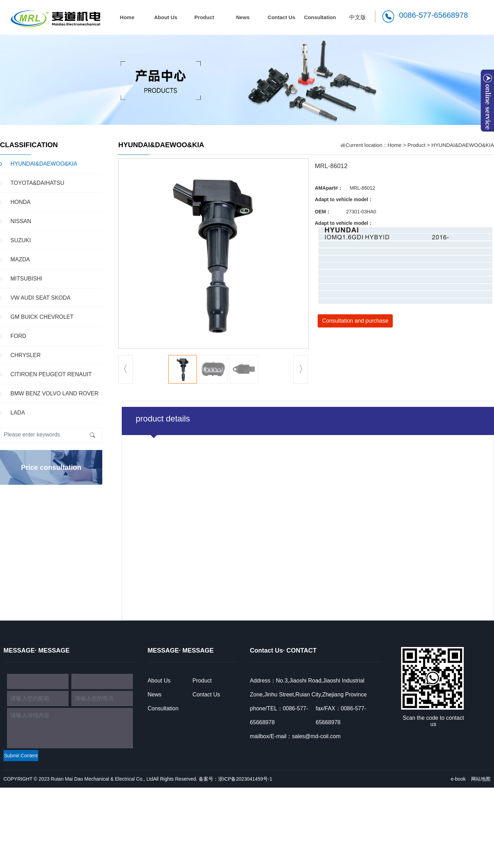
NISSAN (21, 221)
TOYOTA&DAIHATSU (37, 183)
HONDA (21, 202)
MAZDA (20, 259)
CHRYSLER (26, 355)
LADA (18, 413)
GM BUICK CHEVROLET (42, 317)
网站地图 (481, 779)
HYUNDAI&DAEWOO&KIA (44, 164)
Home (127, 17)
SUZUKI (21, 240)
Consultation (320, 17)
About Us (166, 17)
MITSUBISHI (26, 279)
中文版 (358, 17)
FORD (18, 336)
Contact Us (281, 17)
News (243, 17)
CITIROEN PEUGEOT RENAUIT (51, 374)
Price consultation (51, 467)
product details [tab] (163, 419)
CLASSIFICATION (29, 145)
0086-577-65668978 (433, 15)
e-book (458, 779)
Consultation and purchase (355, 321)
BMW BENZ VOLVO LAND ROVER (54, 393)
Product (204, 17)
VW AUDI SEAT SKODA (41, 298)
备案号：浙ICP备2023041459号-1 (236, 779)
